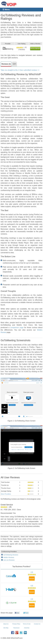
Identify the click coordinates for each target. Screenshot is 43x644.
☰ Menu (6, 10)
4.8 (32, 586)
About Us (6, 624)
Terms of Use (27, 624)
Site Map (6, 628)
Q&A (14, 64)
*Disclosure (16, 628)
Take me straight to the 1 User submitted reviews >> (20, 70)
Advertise (27, 628)
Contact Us (37, 624)
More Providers (6, 494)
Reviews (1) (6, 64)
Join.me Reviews (9, 560)
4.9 (32, 572)
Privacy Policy (16, 624)
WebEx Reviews (9, 557)
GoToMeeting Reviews (11, 555)
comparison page (17, 328)
